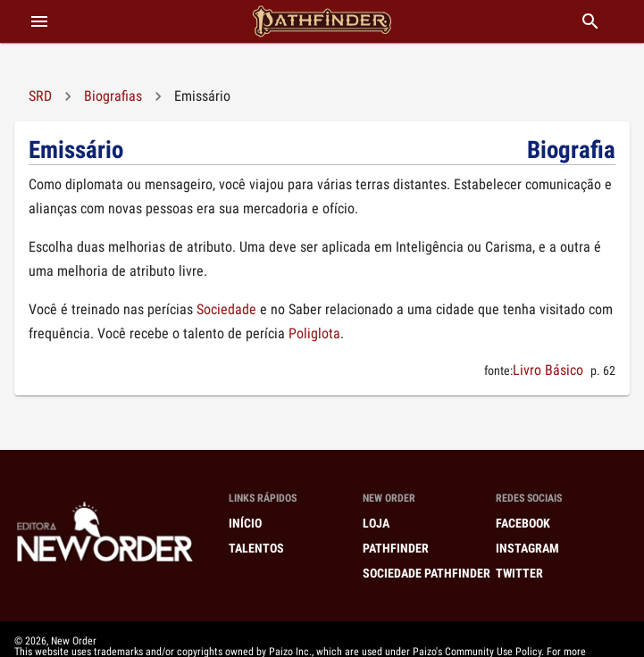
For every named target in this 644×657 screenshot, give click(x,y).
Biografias (113, 96)
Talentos (256, 548)
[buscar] (590, 21)
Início (245, 523)
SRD (40, 96)
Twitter (519, 573)
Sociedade (226, 309)
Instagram (527, 548)
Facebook (523, 523)
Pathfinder (396, 548)
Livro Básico (548, 370)
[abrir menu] (39, 21)
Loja (376, 523)
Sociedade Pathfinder (427, 573)
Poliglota (314, 333)
